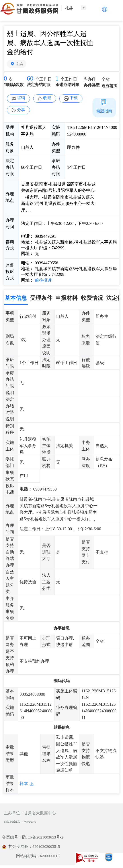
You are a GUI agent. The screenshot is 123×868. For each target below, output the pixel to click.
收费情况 (92, 298)
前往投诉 (43, 280)
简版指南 (104, 111)
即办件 (90, 79)
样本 (24, 784)
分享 (21, 110)
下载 (74, 98)
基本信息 (16, 298)
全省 (106, 79)
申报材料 (66, 298)
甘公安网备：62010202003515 (31, 846)
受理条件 (41, 298)
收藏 (47, 98)
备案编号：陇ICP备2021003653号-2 (33, 837)
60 (30, 78)
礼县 (20, 64)
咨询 (21, 98)
